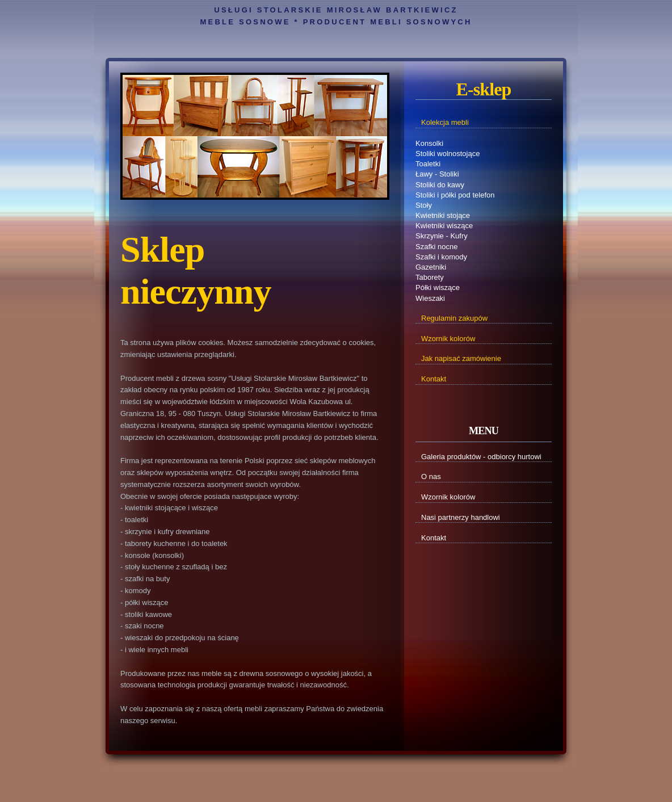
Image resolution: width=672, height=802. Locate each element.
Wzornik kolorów (448, 497)
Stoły (424, 205)
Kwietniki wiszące (444, 226)
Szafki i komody (441, 257)
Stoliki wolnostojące (448, 154)
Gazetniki (431, 267)
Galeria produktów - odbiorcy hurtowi (481, 457)
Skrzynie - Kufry (442, 236)
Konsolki (429, 143)
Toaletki (428, 164)
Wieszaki (430, 298)
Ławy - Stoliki (437, 174)
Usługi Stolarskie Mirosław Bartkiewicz (336, 10)
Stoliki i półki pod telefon (455, 195)
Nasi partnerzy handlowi (461, 517)
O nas (431, 476)
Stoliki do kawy (440, 185)
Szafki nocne (436, 247)
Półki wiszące (438, 287)
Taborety (430, 277)
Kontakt (434, 538)
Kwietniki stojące (443, 215)
